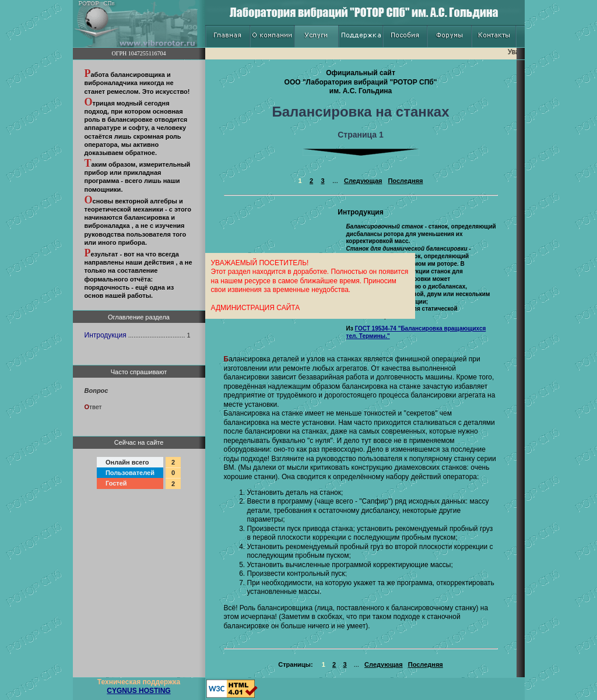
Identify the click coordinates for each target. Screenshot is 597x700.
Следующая (363, 181)
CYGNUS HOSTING (138, 691)
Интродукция (106, 335)
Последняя (405, 181)
